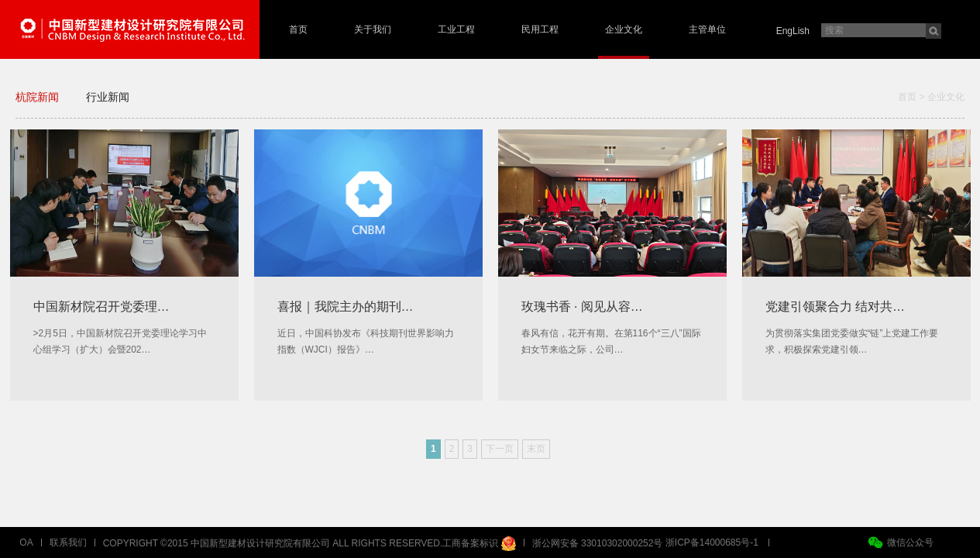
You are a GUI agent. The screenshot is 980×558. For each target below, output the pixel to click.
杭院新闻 (37, 97)
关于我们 (373, 29)
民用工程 (540, 29)
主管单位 (707, 29)
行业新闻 (108, 97)
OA (26, 542)
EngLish (793, 31)
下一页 (500, 449)
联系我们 (68, 542)
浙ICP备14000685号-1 (712, 542)
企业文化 (624, 29)
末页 (536, 449)
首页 (298, 29)
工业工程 (456, 29)
